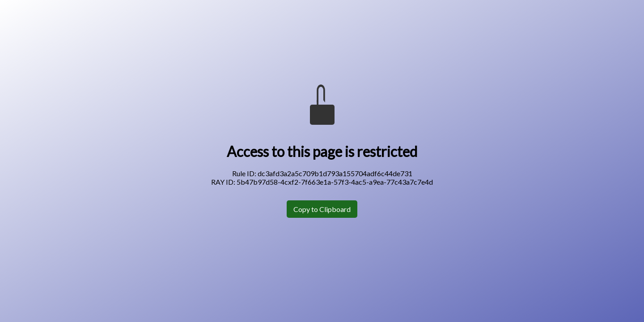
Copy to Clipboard (322, 209)
